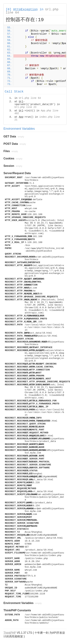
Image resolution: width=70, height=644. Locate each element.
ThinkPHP (10, 633)
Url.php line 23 (25, 107)
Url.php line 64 (30, 98)
